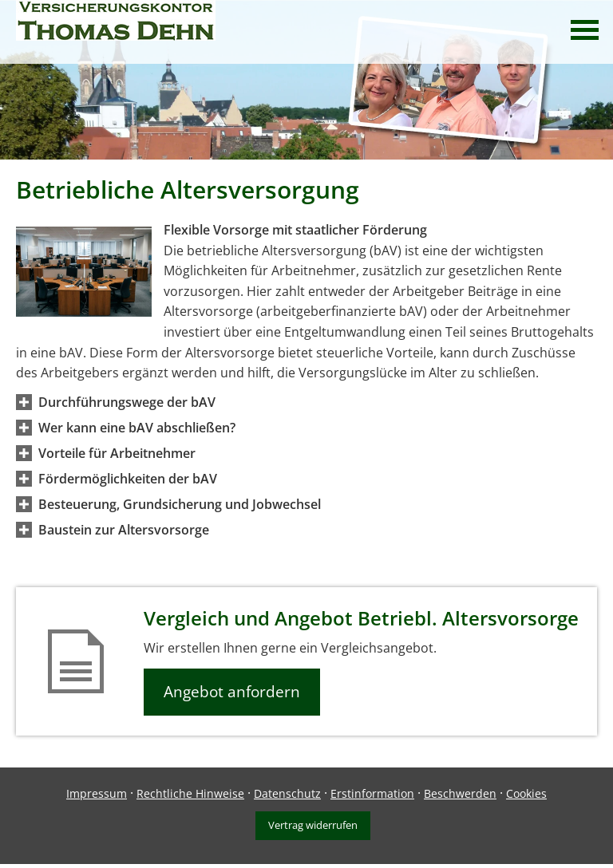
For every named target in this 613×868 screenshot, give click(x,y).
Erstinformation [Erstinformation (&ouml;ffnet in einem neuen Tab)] (372, 793)
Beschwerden (460, 793)
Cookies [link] (526, 793)
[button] (127, 402)
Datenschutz (287, 793)
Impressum (97, 793)
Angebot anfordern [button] (232, 692)
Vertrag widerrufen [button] (313, 825)
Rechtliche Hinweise (190, 793)
